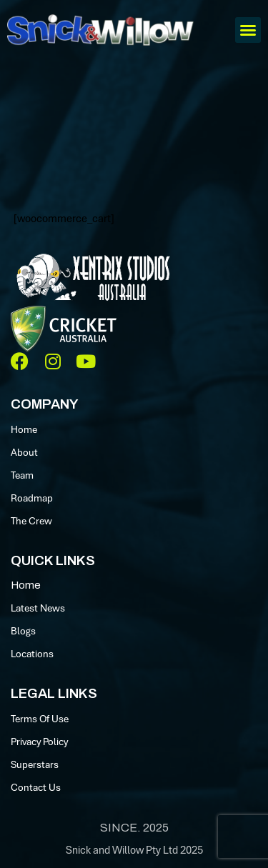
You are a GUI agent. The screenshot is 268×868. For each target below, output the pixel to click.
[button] (248, 30)
